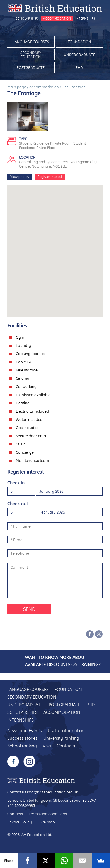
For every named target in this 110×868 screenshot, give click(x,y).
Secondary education (31, 55)
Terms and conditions (48, 814)
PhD (79, 67)
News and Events (25, 731)
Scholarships (27, 18)
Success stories (22, 738)
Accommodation (57, 18)
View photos (20, 177)
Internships (85, 18)
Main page (17, 87)
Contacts (66, 746)
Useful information (66, 731)
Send (29, 609)
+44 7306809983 (21, 805)
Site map (47, 822)
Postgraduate (31, 67)
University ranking (61, 738)
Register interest (50, 177)
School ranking (22, 746)
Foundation (79, 42)
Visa (47, 746)
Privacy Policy (20, 822)
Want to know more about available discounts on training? (63, 661)
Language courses (31, 42)
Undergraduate (79, 55)
